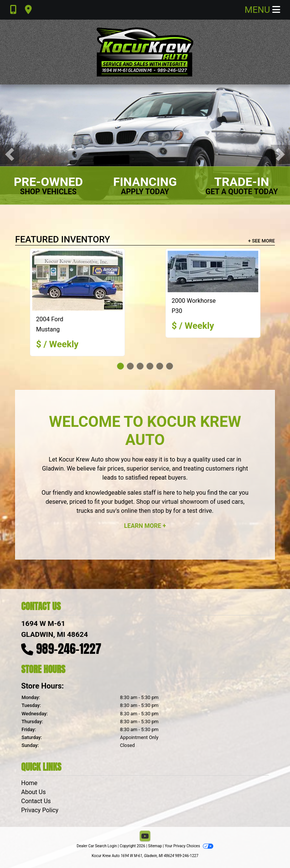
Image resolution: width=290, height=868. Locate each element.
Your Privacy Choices (189, 846)
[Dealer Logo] (145, 52)
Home (29, 783)
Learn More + (145, 526)
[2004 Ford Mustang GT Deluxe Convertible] (77, 281)
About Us (33, 792)
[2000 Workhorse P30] (213, 271)
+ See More (261, 241)
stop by (162, 511)
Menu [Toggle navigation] (262, 10)
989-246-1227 (69, 649)
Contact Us (36, 801)
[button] (10, 154)
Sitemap (155, 846)
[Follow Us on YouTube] (145, 837)
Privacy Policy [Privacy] (40, 810)
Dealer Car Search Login (97, 846)
